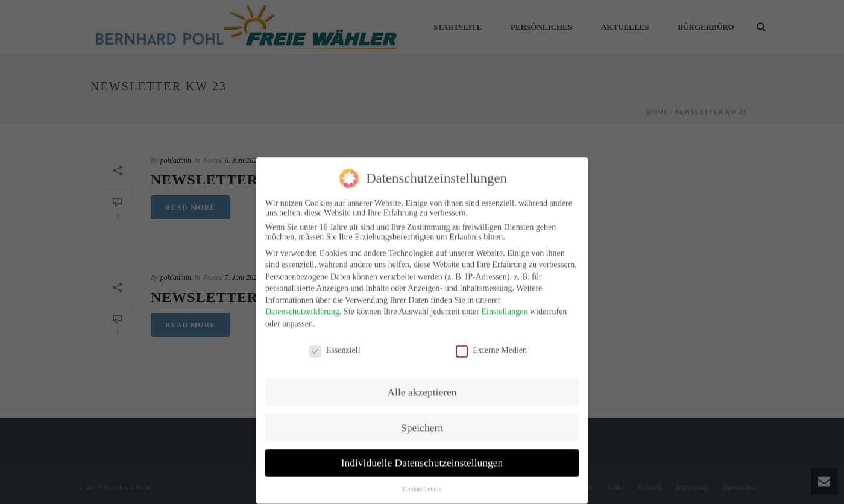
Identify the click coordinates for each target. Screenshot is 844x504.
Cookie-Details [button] (422, 482)
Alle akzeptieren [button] (422, 385)
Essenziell (335, 343)
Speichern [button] (422, 420)
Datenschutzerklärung (302, 305)
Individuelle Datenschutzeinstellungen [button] (422, 456)
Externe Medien (491, 343)
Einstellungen (504, 305)
